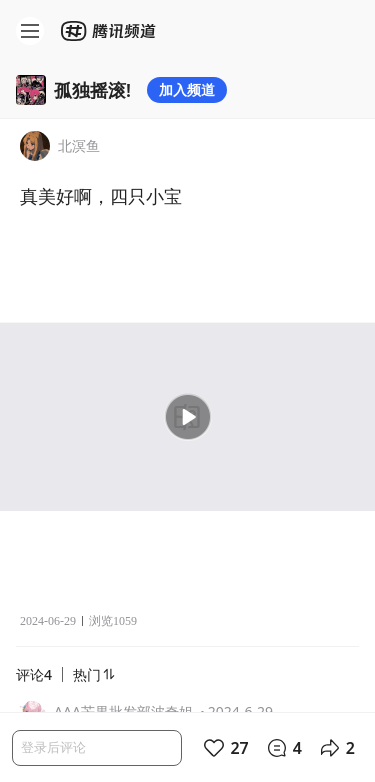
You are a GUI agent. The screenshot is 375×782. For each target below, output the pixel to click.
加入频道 (187, 89)
